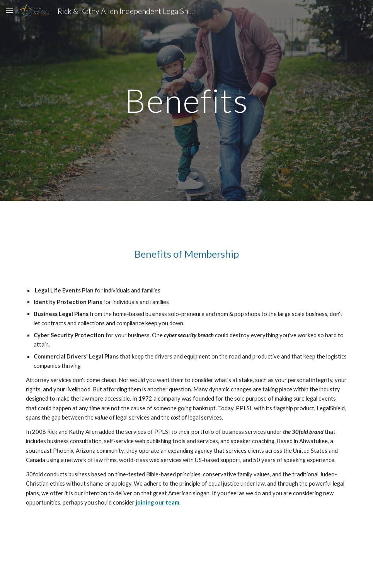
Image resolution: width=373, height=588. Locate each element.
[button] (9, 11)
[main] (187, 100)
